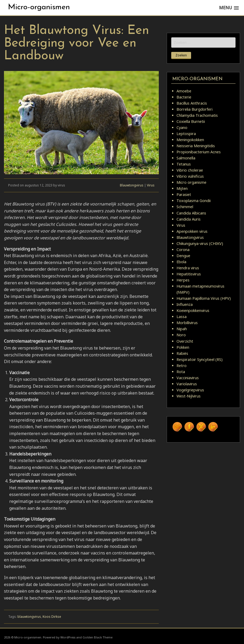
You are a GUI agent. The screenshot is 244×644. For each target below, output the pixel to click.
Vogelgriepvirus (190, 390)
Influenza (185, 304)
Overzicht (185, 341)
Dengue (183, 256)
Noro (181, 335)
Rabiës (182, 353)
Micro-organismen (39, 7)
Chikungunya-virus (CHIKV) (200, 243)
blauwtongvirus (29, 617)
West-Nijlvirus (189, 396)
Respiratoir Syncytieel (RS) (200, 359)
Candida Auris (189, 219)
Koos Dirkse (52, 617)
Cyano (182, 128)
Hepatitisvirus (189, 274)
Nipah (182, 329)
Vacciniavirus (188, 378)
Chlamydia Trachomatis (197, 115)
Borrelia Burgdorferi (195, 109)
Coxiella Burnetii (191, 121)
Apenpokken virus (192, 231)
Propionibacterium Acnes (199, 152)
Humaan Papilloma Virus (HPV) (204, 298)
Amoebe (184, 91)
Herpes (183, 280)
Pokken (183, 347)
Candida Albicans (191, 213)
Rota (181, 372)
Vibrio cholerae (190, 170)
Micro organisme (191, 182)
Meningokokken (190, 140)
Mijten (182, 188)
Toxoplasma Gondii (194, 201)
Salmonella (186, 158)
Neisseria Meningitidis (196, 146)
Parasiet (184, 194)
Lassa (182, 317)
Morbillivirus (187, 323)
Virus (151, 185)
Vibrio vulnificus (190, 176)
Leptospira (186, 134)
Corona (183, 250)
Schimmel (185, 207)
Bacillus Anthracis (192, 103)
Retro (182, 366)
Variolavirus (187, 384)
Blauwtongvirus (132, 185)
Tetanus (184, 164)
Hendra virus (188, 268)
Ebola (181, 262)
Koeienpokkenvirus (193, 310)
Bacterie (184, 97)
